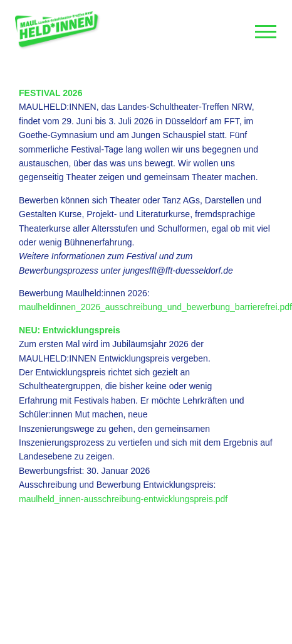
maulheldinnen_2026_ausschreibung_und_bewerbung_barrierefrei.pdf (155, 307)
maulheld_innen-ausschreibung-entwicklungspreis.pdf (123, 499)
